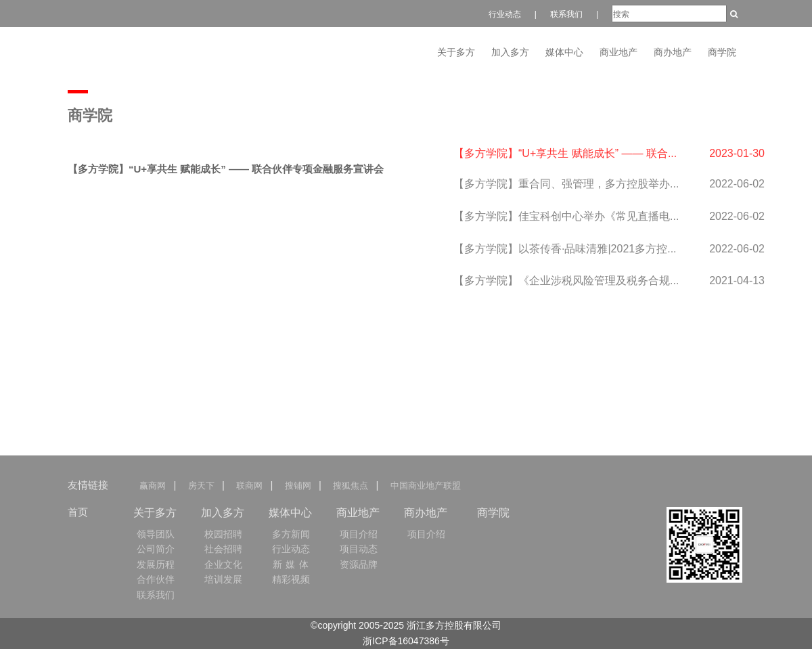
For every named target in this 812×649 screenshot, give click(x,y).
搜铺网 (297, 486)
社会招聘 (223, 549)
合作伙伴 (156, 579)
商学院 (722, 52)
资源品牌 (359, 564)
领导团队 (156, 534)
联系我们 (566, 14)
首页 (78, 512)
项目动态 (359, 549)
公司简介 (156, 549)
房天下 (201, 486)
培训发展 (223, 579)
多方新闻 (291, 534)
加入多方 (510, 52)
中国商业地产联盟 (425, 486)
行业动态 (505, 14)
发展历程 (156, 564)
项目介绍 (359, 534)
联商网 (249, 486)
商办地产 (673, 52)
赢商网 (155, 486)
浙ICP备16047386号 (406, 641)
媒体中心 (564, 52)
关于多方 (456, 52)
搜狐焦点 (351, 486)
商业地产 (618, 52)
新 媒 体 (291, 564)
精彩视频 (291, 579)
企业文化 (223, 564)
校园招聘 (223, 534)
